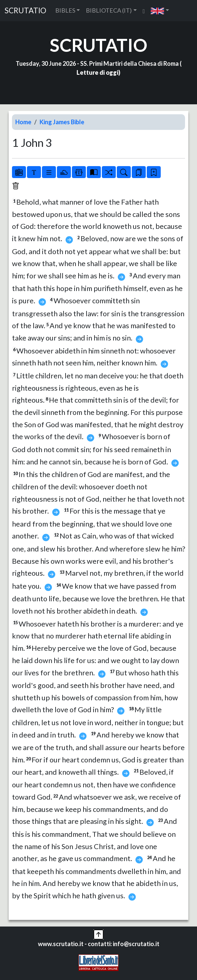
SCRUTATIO (25, 10)
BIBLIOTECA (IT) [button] (109, 10)
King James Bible (62, 122)
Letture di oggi (98, 72)
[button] (160, 10)
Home (23, 122)
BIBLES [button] (65, 10)
